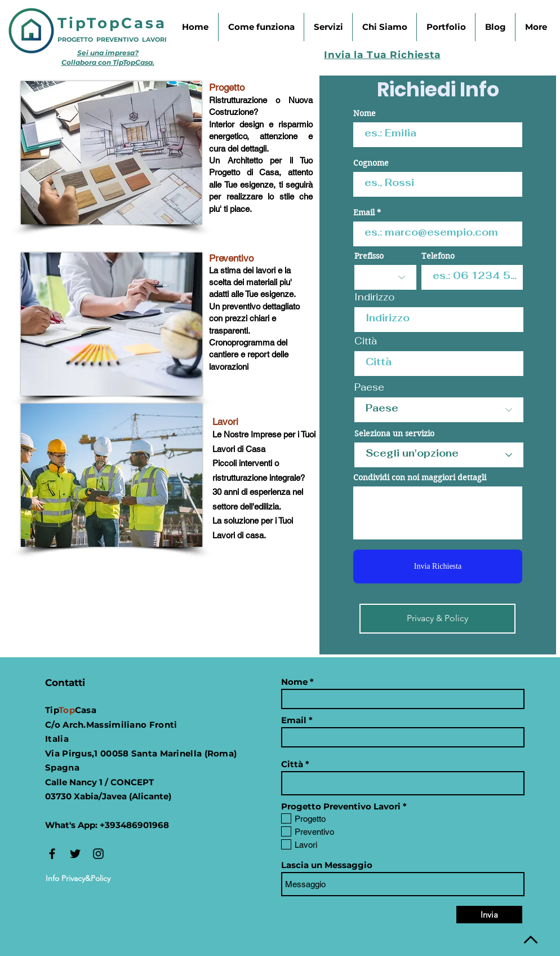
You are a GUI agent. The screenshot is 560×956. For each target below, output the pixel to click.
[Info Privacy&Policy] (78, 878)
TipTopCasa (112, 23)
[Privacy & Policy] (437, 619)
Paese (369, 388)
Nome (365, 113)
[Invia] (489, 915)
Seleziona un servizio (394, 433)
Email (364, 213)
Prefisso (369, 256)
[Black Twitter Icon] (75, 854)
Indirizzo (374, 297)
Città (366, 341)
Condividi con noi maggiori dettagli (420, 477)
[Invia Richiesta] (438, 566)
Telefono (438, 256)
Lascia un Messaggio (327, 865)
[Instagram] (98, 854)
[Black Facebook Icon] (52, 854)
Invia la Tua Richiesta (382, 55)
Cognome (371, 163)
